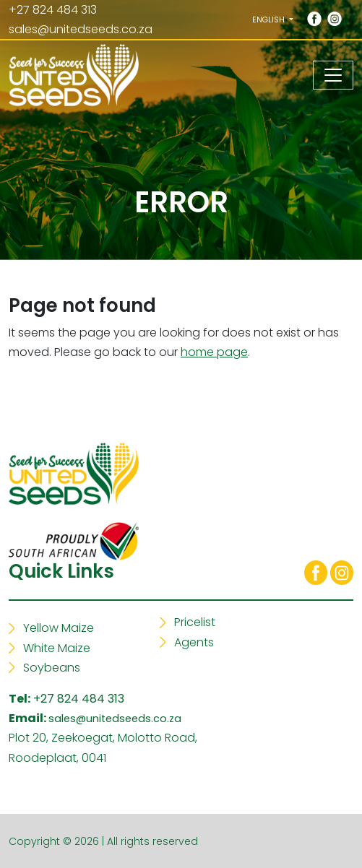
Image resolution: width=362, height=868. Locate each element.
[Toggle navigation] (333, 75)
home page (214, 352)
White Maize (57, 648)
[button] (273, 19)
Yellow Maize (59, 628)
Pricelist (195, 622)
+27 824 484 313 (79, 699)
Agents (194, 642)
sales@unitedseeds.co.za (81, 29)
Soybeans (52, 668)
